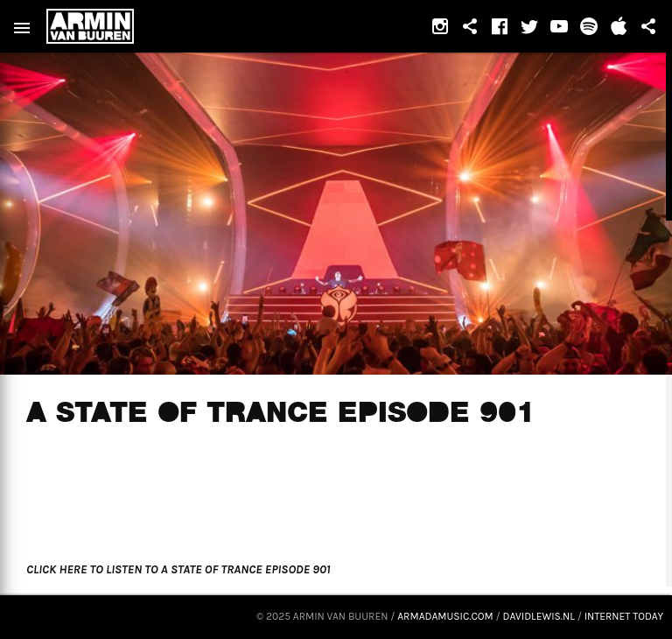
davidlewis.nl (539, 616)
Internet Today (624, 616)
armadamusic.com (445, 616)
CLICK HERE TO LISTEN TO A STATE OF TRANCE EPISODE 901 (178, 569)
